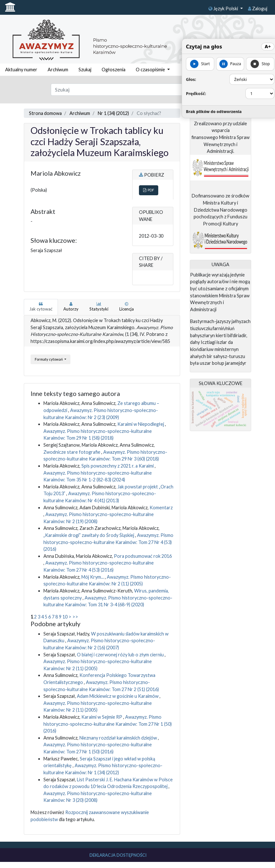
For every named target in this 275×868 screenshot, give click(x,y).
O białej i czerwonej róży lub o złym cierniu (121, 655)
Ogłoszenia (114, 70)
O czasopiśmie (151, 70)
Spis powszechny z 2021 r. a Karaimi (118, 466)
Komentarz (161, 508)
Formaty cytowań (49, 359)
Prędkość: (196, 93)
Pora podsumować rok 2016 (143, 556)
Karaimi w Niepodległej (141, 424)
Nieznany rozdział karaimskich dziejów (119, 738)
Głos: (191, 79)
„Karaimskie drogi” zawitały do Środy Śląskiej (89, 535)
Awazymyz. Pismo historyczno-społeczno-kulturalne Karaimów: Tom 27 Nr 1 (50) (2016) (108, 724)
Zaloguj (258, 9)
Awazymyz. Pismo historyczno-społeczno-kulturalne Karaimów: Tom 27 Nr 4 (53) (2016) (108, 542)
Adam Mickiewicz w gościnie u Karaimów (118, 696)
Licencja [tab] (127, 307)
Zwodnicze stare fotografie (72, 452)
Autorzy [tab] (71, 307)
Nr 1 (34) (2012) (113, 113)
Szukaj (85, 70)
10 (65, 617)
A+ (268, 46)
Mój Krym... (93, 577)
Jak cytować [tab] (41, 307)
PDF (149, 190)
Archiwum (58, 70)
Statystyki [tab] (99, 307)
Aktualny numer (21, 70)
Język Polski (224, 9)
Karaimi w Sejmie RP (102, 717)
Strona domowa (45, 113)
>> (75, 617)
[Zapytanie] (126, 90)
